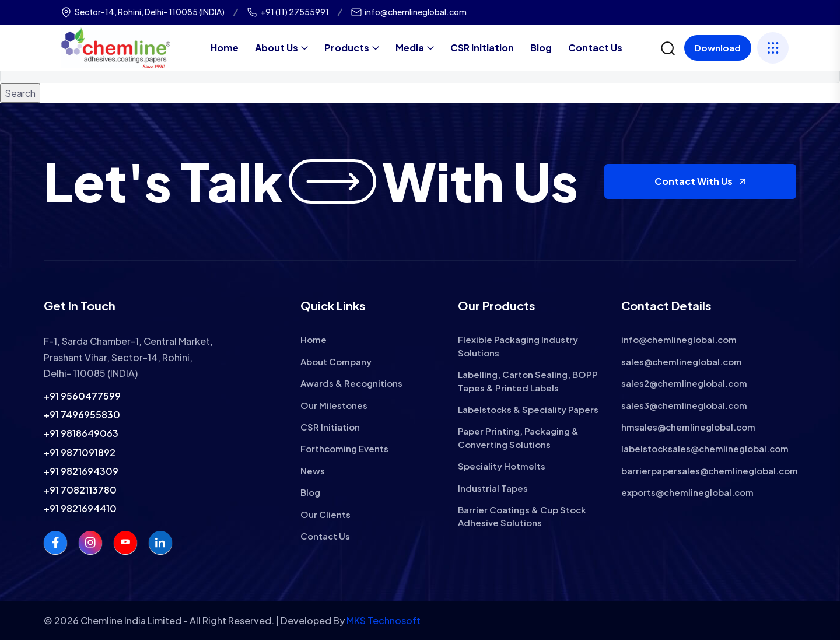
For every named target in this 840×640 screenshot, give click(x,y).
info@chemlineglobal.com (416, 12)
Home (225, 48)
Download (718, 48)
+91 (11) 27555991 (295, 12)
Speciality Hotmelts (502, 466)
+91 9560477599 (82, 396)
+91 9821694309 (81, 471)
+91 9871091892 (80, 452)
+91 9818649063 (81, 433)
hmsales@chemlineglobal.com (688, 427)
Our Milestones (334, 405)
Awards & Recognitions (351, 383)
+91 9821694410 (80, 508)
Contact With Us (701, 181)
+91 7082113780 (80, 490)
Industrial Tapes (493, 488)
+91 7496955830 (82, 415)
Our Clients (325, 514)
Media (410, 48)
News (313, 471)
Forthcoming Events (344, 448)
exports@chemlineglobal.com (687, 492)
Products (347, 48)
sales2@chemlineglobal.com (684, 383)
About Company (336, 361)
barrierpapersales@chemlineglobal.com (710, 471)
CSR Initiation (482, 48)
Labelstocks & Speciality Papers (528, 409)
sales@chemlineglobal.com (682, 361)
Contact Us (595, 48)
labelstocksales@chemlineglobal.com (705, 448)
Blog (541, 48)
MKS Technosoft (384, 620)
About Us (276, 48)
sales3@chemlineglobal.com (684, 405)
